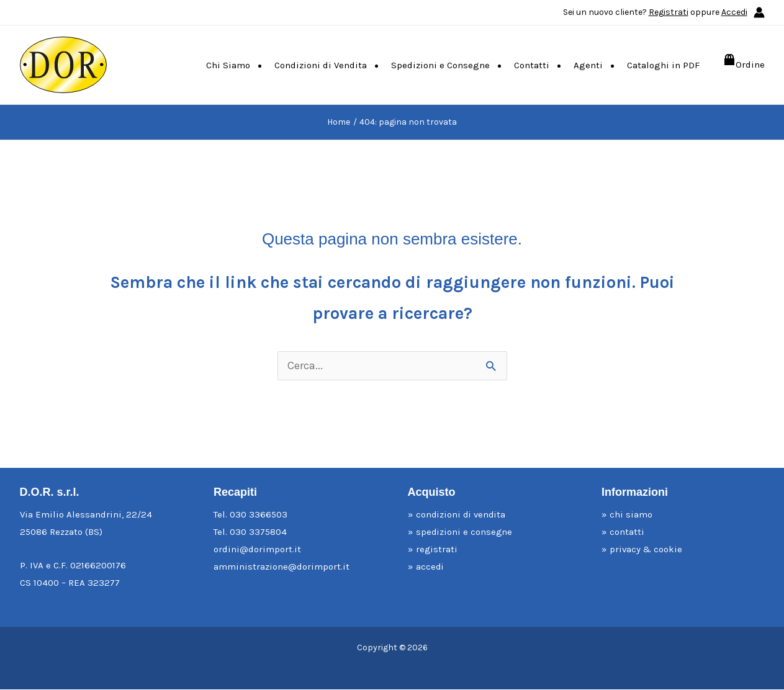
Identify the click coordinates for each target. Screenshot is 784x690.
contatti (628, 532)
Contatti (532, 65)
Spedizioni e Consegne (440, 65)
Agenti (588, 65)
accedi (431, 567)
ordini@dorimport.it (257, 550)
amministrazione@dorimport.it (282, 567)
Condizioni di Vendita (321, 65)
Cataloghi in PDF (663, 65)
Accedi (734, 12)
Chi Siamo (228, 65)
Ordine (750, 65)
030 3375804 (258, 532)
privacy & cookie (647, 550)
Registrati (669, 12)
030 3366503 (259, 515)
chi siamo (632, 515)
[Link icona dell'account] (759, 12)
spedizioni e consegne (465, 532)
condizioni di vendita (462, 515)
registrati (438, 550)
